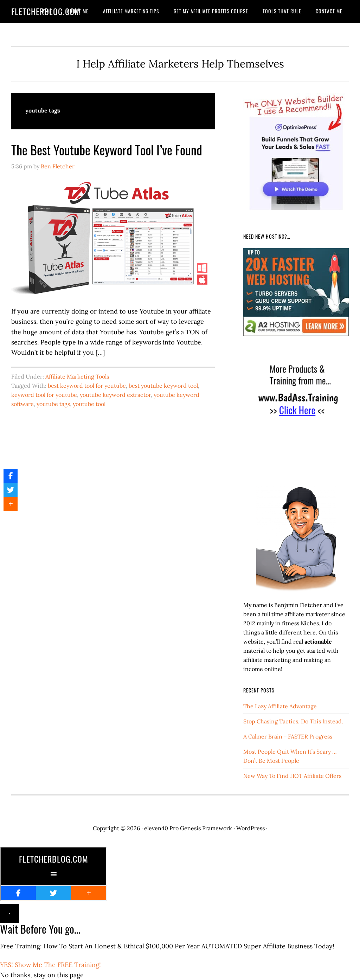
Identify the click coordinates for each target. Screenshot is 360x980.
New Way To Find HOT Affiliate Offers (292, 776)
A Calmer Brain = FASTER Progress (288, 736)
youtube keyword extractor (115, 395)
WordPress (250, 828)
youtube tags (53, 404)
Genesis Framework (206, 828)
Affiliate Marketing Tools (77, 376)
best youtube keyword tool (163, 386)
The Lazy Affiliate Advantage (280, 706)
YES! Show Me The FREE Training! (50, 965)
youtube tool (89, 404)
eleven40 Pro (161, 828)
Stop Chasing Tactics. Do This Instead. (293, 721)
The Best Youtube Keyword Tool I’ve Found (107, 150)
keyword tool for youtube (44, 395)
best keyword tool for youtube (87, 386)
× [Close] (9, 913)
